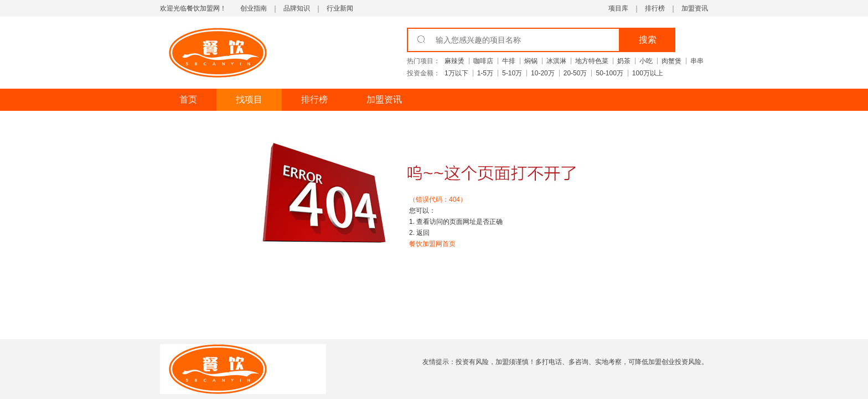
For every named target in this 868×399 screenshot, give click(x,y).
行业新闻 (340, 8)
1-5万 (485, 73)
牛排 (509, 61)
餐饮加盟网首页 (432, 244)
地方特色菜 (592, 61)
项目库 (618, 8)
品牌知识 (297, 8)
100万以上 (648, 73)
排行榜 (655, 8)
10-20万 (543, 73)
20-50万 (575, 73)
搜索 (648, 40)
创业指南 (254, 8)
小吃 (646, 61)
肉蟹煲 (671, 61)
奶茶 (624, 61)
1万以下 (456, 73)
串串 (697, 61)
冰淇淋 (556, 61)
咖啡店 (483, 61)
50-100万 (609, 73)
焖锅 (531, 61)
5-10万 (512, 73)
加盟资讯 (695, 8)
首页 (188, 99)
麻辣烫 (454, 61)
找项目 (249, 99)
